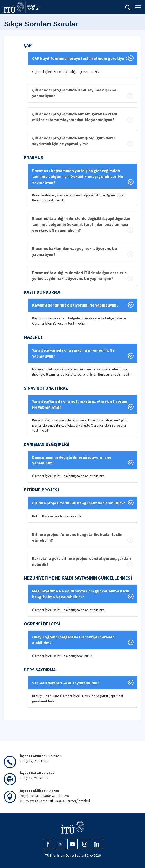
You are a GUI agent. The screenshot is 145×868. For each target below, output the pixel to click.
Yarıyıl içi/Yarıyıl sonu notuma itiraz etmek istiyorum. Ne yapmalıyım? (80, 404)
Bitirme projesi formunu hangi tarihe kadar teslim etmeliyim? (78, 537)
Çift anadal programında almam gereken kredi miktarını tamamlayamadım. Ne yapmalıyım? (75, 117)
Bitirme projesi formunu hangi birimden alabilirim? (78, 503)
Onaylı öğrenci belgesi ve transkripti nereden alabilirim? (73, 640)
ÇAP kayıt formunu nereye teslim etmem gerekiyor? (80, 58)
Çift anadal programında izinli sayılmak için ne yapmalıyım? (74, 93)
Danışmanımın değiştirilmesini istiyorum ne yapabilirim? (72, 460)
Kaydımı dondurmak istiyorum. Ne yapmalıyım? (75, 305)
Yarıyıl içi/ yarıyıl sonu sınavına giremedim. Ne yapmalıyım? (73, 353)
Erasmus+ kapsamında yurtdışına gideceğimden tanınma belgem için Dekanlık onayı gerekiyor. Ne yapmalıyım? (78, 176)
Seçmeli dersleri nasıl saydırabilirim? (66, 683)
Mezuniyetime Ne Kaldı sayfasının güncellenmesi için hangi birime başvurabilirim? (81, 594)
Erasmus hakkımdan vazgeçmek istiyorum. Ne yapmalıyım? (75, 251)
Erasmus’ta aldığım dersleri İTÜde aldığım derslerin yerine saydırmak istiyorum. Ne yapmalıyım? (79, 275)
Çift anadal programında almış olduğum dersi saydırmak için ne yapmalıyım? (73, 141)
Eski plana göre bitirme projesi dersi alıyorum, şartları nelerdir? (82, 561)
